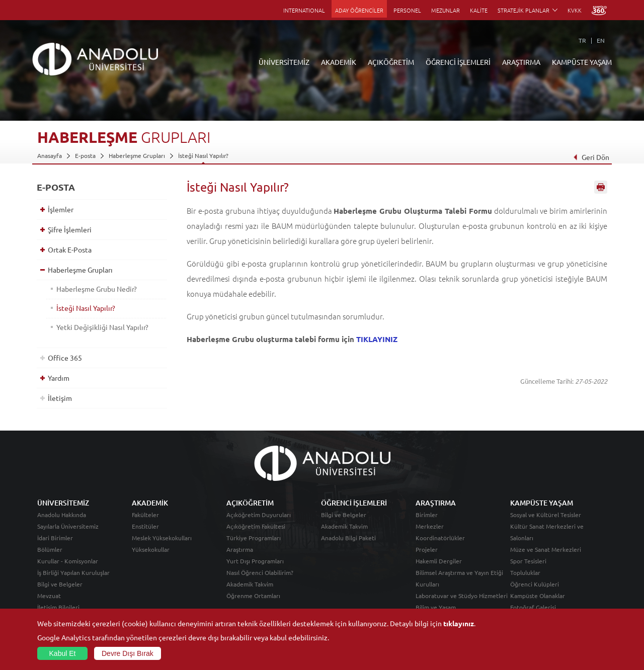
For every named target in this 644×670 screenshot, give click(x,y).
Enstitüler (145, 526)
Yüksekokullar (151, 549)
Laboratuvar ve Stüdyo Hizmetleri (462, 596)
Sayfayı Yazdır (601, 188)
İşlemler (61, 209)
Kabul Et (63, 653)
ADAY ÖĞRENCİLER (359, 10)
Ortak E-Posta (70, 249)
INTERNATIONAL (304, 10)
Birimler (427, 515)
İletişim (60, 398)
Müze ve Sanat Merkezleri (546, 549)
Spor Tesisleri (528, 561)
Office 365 (65, 358)
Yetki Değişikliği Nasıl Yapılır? (102, 327)
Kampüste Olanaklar (538, 596)
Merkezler (430, 526)
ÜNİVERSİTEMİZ (284, 62)
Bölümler (50, 549)
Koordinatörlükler (440, 538)
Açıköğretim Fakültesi (256, 526)
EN (601, 40)
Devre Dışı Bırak (128, 653)
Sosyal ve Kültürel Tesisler (546, 515)
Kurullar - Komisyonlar (68, 561)
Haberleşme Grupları (137, 155)
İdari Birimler (55, 538)
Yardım (59, 378)
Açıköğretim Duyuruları (259, 515)
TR (582, 40)
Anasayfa (50, 155)
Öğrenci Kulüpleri (535, 584)
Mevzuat (49, 596)
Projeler (427, 549)
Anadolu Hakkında (62, 515)
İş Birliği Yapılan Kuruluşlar (73, 572)
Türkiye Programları (254, 538)
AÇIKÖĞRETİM (391, 62)
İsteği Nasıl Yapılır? (203, 155)
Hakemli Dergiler (439, 561)
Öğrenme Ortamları (253, 596)
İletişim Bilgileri (58, 607)
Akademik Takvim (250, 584)
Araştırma (240, 549)
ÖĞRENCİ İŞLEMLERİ (458, 62)
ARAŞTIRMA (521, 62)
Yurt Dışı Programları (255, 561)
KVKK (575, 10)
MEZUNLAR (446, 10)
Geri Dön (591, 157)
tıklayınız (459, 623)
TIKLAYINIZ (377, 339)
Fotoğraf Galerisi (533, 607)
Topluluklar (525, 572)
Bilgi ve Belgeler (60, 584)
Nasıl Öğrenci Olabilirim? (260, 572)
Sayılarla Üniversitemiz (68, 526)
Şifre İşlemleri (70, 229)
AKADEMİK (339, 62)
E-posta (85, 155)
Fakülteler (145, 515)
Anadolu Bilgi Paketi (348, 538)
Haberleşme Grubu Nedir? (97, 289)
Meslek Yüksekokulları (162, 538)
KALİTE (479, 10)
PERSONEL (407, 10)
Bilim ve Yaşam (436, 607)
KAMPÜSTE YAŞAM (582, 62)
